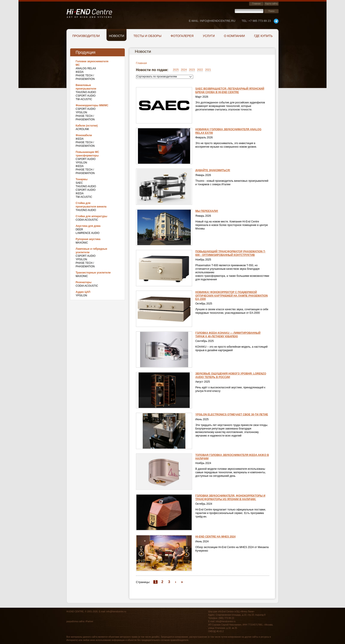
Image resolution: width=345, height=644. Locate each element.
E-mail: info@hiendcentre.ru (212, 21)
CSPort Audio (86, 96)
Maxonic (82, 243)
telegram (276, 21)
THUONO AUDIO (86, 92)
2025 (176, 70)
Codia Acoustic (87, 220)
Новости (117, 36)
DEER (79, 229)
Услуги (209, 36)
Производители (86, 36)
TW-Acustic (84, 99)
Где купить (263, 36)
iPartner (89, 621)
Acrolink (82, 129)
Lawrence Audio (88, 233)
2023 (192, 70)
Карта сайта (271, 4)
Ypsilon (81, 112)
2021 (208, 70)
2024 (184, 70)
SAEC (79, 183)
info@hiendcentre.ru (116, 612)
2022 (200, 70)
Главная (256, 4)
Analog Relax (86, 68)
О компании (234, 36)
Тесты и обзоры (147, 36)
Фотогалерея (182, 36)
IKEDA (80, 72)
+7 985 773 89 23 (256, 21)
